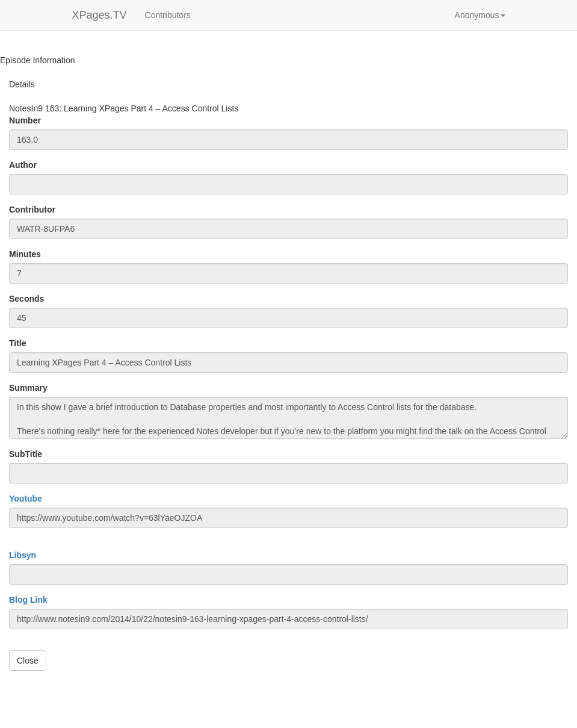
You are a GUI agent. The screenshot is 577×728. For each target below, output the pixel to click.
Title (18, 343)
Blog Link (28, 600)
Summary (28, 388)
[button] (480, 15)
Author (23, 165)
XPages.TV (100, 15)
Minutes (25, 254)
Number (25, 120)
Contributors (168, 15)
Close (28, 661)
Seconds (26, 299)
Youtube (26, 499)
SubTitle (26, 454)
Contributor (32, 210)
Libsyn (23, 555)
